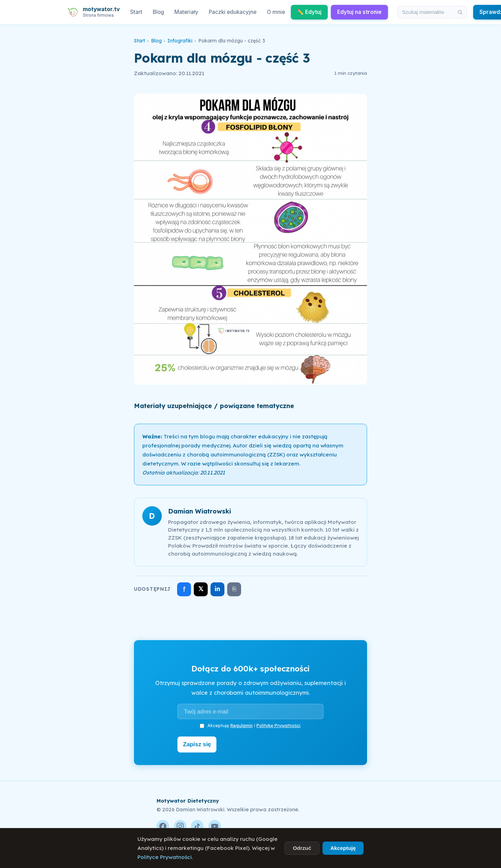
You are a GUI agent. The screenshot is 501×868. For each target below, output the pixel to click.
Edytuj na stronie (359, 12)
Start (136, 12)
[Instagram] (180, 825)
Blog (158, 12)
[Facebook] (163, 825)
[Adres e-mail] (250, 711)
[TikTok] (197, 825)
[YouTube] (215, 825)
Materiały (186, 12)
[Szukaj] (460, 12)
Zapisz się (199, 744)
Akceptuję (343, 848)
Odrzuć (302, 848)
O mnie (276, 12)
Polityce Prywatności (165, 857)
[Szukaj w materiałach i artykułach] (426, 12)
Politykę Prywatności (278, 725)
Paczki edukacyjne (233, 12)
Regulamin (241, 725)
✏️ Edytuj (309, 12)
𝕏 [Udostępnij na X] (201, 589)
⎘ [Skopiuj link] (234, 589)
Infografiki (180, 41)
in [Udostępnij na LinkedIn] (217, 589)
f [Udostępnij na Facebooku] (184, 589)
